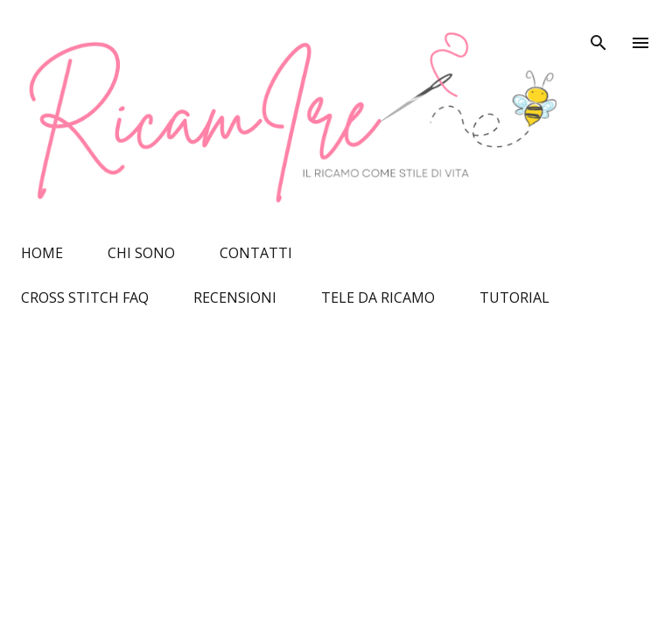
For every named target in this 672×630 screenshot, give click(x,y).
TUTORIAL (514, 297)
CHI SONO (141, 253)
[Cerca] (598, 31)
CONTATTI (256, 253)
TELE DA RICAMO (378, 297)
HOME (42, 253)
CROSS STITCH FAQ (85, 297)
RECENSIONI (235, 297)
